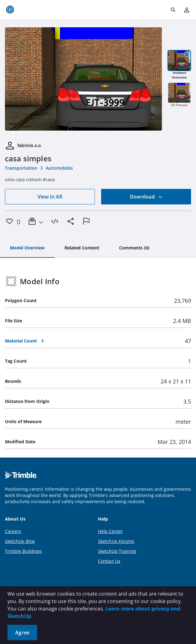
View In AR (50, 197)
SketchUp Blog (20, 541)
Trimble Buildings (23, 551)
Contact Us (109, 561)
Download (146, 197)
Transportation (21, 168)
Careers (13, 531)
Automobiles (59, 168)
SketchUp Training (117, 551)
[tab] (27, 248)
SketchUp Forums (116, 541)
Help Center (110, 531)
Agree (22, 633)
